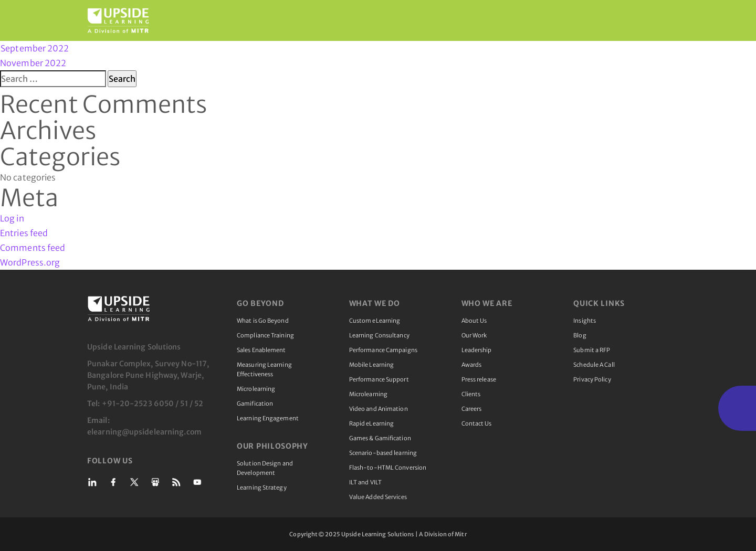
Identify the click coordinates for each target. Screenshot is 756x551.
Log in (12, 218)
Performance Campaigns (383, 350)
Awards (472, 365)
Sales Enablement (261, 350)
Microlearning (256, 389)
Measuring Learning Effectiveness (264, 369)
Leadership (477, 350)
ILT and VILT (365, 482)
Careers (472, 409)
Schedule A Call (594, 365)
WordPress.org (30, 262)
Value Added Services (378, 497)
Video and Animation (379, 409)
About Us (474, 321)
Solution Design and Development (265, 468)
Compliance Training (265, 335)
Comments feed (33, 248)
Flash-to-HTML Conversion (388, 468)
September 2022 (35, 48)
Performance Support (379, 379)
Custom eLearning (375, 321)
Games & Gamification (380, 438)
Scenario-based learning (383, 453)
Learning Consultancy (379, 335)
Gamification (255, 404)
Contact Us (477, 423)
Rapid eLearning (372, 423)
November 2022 (33, 63)
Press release (479, 379)
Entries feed (24, 233)
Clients (471, 394)
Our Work (474, 335)
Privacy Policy (592, 379)
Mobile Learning (372, 365)
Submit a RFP (592, 350)
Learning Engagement (268, 418)
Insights (585, 321)
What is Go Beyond (263, 321)
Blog (580, 335)
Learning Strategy (262, 488)
